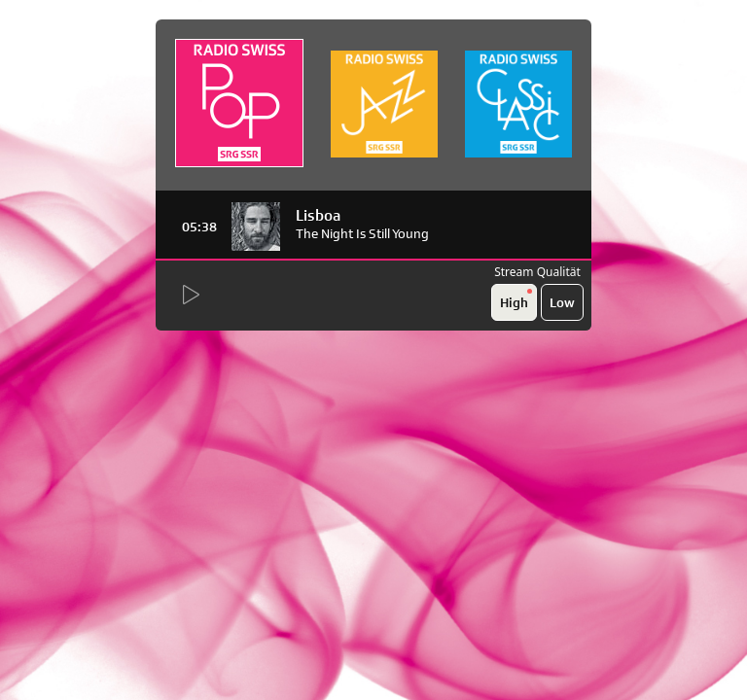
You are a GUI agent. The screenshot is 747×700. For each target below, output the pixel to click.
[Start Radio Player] (190, 296)
